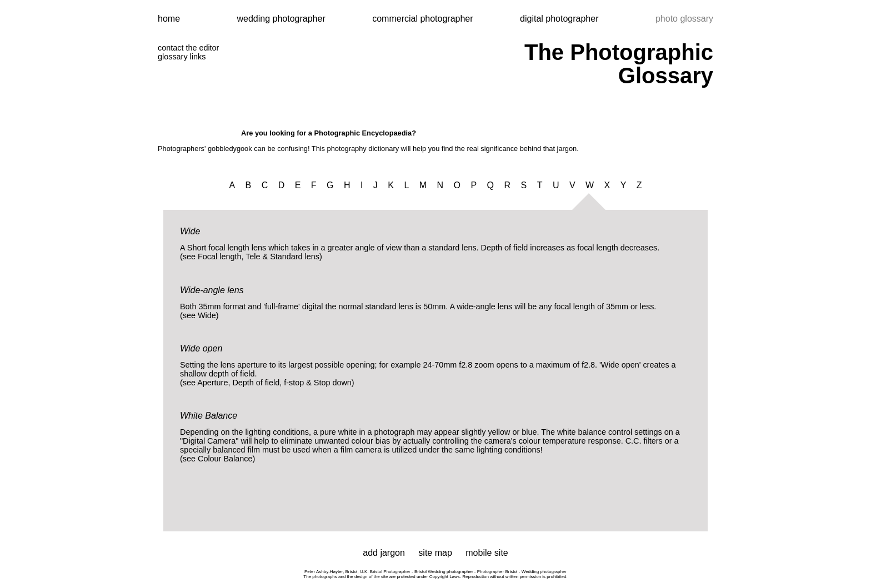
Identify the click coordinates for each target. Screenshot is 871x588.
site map (435, 553)
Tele (253, 257)
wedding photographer (282, 19)
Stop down (333, 383)
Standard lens (295, 257)
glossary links (182, 57)
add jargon (384, 553)
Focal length (219, 257)
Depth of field (256, 383)
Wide (207, 315)
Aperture (212, 383)
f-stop (294, 383)
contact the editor (188, 48)
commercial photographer (424, 19)
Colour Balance (225, 459)
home (169, 19)
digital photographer (559, 19)
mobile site (487, 553)
